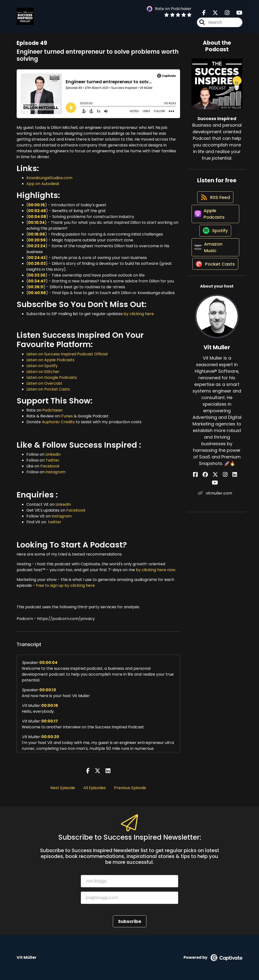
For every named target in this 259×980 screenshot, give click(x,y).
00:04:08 (37, 217)
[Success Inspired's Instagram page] (224, 15)
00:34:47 (37, 281)
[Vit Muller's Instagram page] (220, 501)
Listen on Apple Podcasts (50, 360)
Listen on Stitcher (43, 372)
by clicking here (139, 314)
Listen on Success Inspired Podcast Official (67, 354)
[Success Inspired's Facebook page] (204, 15)
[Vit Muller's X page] (214, 501)
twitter (54, 522)
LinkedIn (63, 504)
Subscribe (130, 921)
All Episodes (95, 788)
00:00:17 (50, 721)
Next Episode (63, 788)
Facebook (50, 466)
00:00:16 (37, 205)
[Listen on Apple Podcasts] (215, 221)
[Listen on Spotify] (215, 242)
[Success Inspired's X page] (212, 15)
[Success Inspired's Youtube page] (236, 15)
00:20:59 (37, 240)
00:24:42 (37, 258)
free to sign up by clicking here (65, 585)
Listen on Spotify (42, 366)
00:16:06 (37, 234)
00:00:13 (48, 690)
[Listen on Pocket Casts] (215, 287)
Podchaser (53, 410)
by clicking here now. (156, 570)
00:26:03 (37, 263)
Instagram (55, 472)
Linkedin (53, 454)
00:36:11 (36, 287)
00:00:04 (48, 663)
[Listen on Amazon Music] (215, 263)
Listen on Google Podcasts (52, 377)
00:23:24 (37, 246)
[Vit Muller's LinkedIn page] (225, 501)
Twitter (52, 460)
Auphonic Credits (58, 422)
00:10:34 (36, 222)
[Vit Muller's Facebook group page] (207, 501)
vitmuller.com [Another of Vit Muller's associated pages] (217, 511)
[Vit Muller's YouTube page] (232, 501)
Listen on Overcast (44, 383)
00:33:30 (37, 275)
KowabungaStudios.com (49, 178)
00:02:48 (37, 211)
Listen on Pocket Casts (48, 389)
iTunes (67, 416)
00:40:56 (37, 293)
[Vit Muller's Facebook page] (201, 501)
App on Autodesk (43, 184)
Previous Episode (130, 788)
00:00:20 (50, 737)
